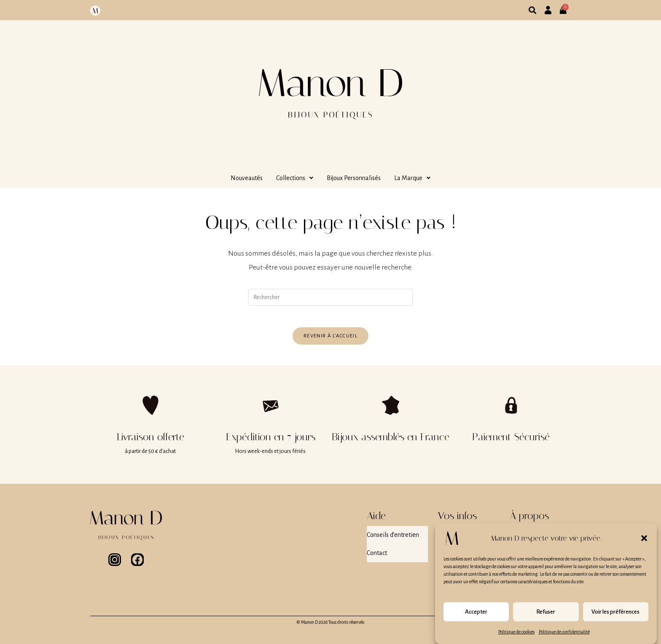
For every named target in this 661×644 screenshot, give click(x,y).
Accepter (476, 617)
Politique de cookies (516, 637)
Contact (377, 550)
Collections (295, 178)
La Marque (412, 178)
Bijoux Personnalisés (354, 178)
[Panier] (566, 7)
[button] (644, 544)
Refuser (546, 617)
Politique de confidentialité (564, 637)
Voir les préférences (615, 617)
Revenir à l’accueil (330, 340)
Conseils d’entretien (393, 537)
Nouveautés (247, 178)
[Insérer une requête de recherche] (330, 297)
